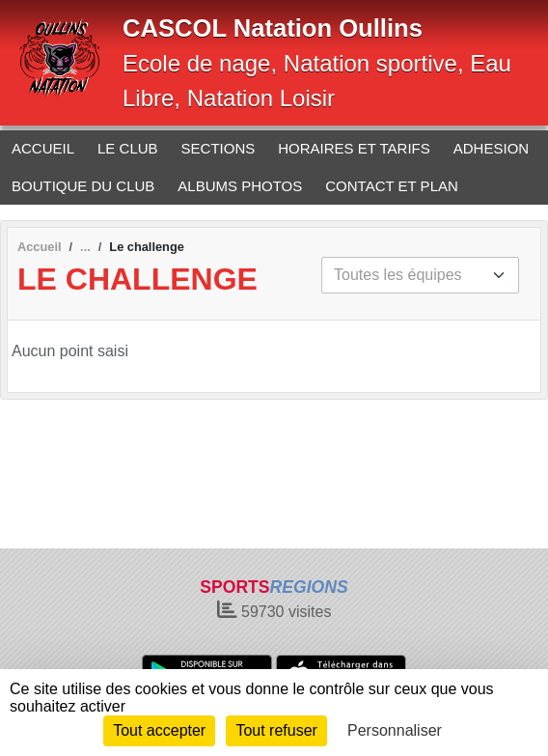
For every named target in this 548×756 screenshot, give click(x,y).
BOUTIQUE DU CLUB (83, 186)
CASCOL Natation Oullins (273, 28)
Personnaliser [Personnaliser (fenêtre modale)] (395, 730)
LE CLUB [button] (128, 148)
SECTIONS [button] (219, 148)
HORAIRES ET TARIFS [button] (354, 148)
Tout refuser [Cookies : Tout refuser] (276, 730)
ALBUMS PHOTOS (240, 186)
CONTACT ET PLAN (392, 186)
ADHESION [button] (491, 148)
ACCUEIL (43, 148)
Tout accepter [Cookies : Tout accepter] (159, 730)
